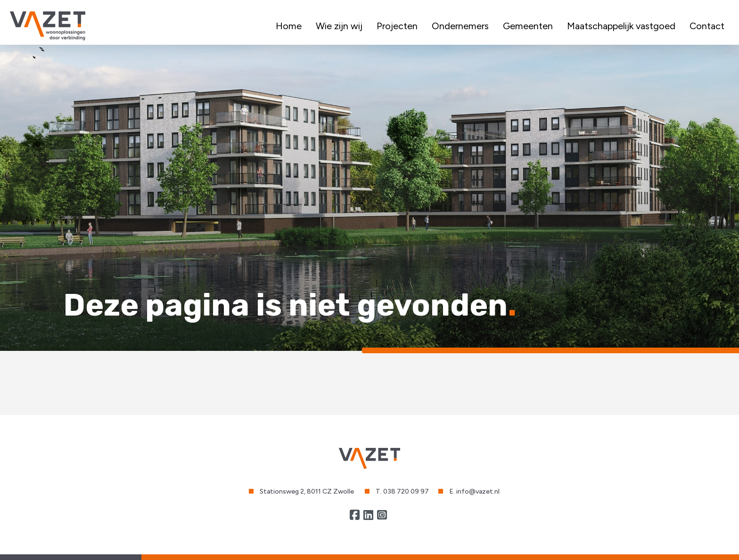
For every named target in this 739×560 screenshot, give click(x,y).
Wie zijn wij (339, 26)
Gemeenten (528, 26)
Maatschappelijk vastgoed (621, 26)
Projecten (397, 26)
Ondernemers (460, 26)
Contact (707, 26)
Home (289, 26)
